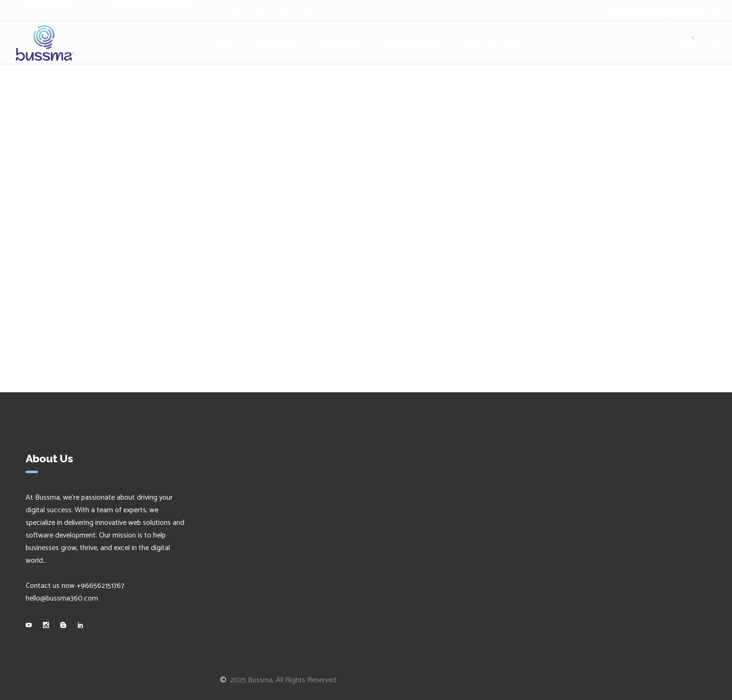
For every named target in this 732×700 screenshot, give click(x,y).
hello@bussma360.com (62, 598)
